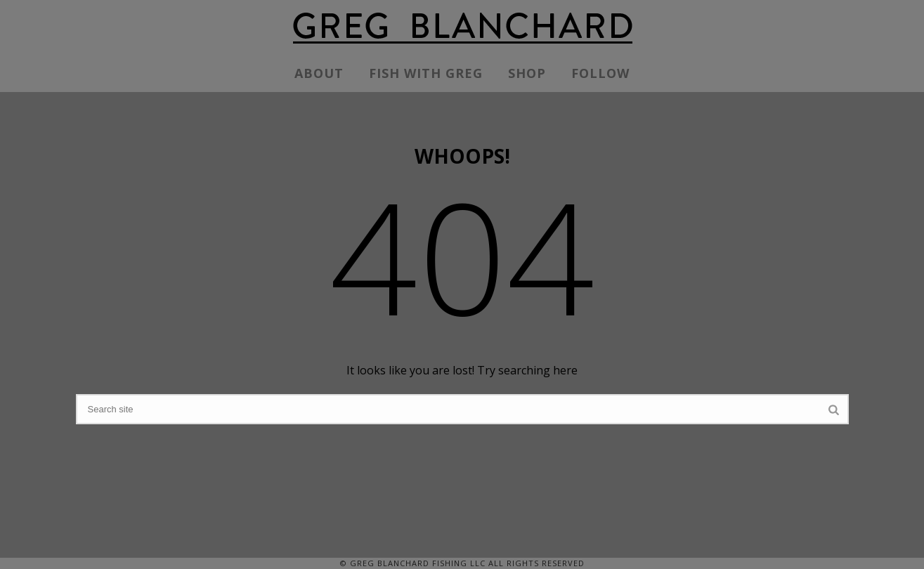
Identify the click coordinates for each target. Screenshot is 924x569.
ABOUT (319, 73)
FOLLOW (600, 73)
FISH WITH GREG (426, 73)
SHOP (527, 73)
